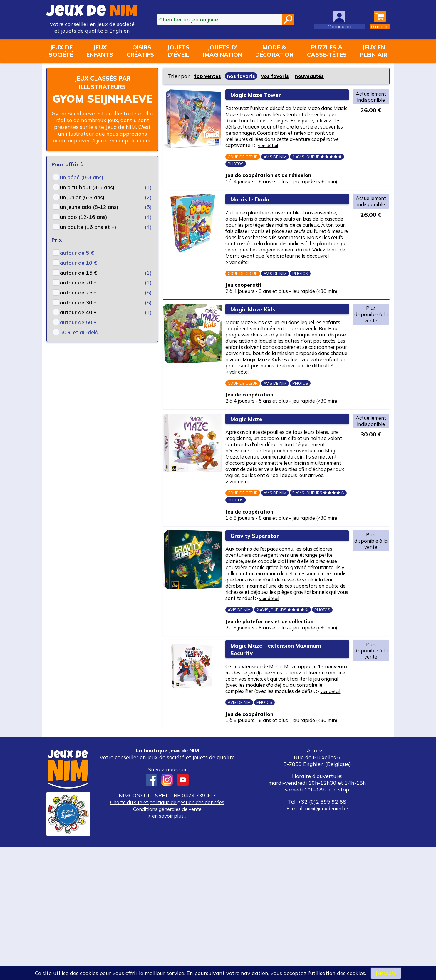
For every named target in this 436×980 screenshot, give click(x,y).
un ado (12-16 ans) (84, 217)
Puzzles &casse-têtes (327, 51)
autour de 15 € (79, 273)
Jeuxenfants (100, 51)
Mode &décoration (274, 51)
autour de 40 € (79, 312)
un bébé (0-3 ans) (82, 177)
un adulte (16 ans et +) (88, 227)
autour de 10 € (79, 263)
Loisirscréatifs (140, 51)
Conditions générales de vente (167, 942)
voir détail (275, 157)
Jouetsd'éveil (178, 51)
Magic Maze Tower (262, 95)
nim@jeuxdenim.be (326, 941)
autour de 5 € (77, 253)
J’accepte (386, 973)
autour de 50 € (79, 322)
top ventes (208, 76)
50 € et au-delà (79, 332)
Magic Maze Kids (258, 355)
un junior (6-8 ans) (82, 197)
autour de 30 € (79, 302)
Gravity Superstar (260, 623)
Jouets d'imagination (223, 51)
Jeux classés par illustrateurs (102, 82)
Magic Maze (250, 489)
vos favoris (277, 76)
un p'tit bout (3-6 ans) (87, 187)
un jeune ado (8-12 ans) (89, 207)
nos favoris (243, 76)
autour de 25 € (79, 292)
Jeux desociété (61, 51)
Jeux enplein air (374, 51)
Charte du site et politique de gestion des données (167, 935)
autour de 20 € (79, 282)
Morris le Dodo (255, 222)
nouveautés (313, 76)
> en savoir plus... (167, 948)
